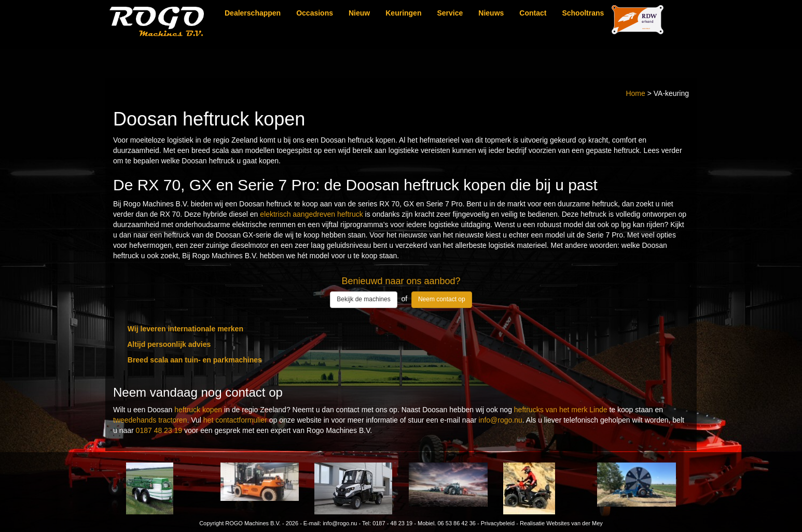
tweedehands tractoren (150, 420)
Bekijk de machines (363, 299)
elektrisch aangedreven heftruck (311, 214)
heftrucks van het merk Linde (561, 410)
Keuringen (403, 13)
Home (635, 93)
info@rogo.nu (501, 420)
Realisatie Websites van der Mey (561, 523)
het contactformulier (235, 420)
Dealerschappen (253, 13)
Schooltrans (583, 13)
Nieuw (359, 13)
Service (450, 13)
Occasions (315, 13)
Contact (533, 13)
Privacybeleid (498, 523)
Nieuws (491, 13)
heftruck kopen (198, 410)
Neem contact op (442, 299)
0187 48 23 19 (159, 430)
